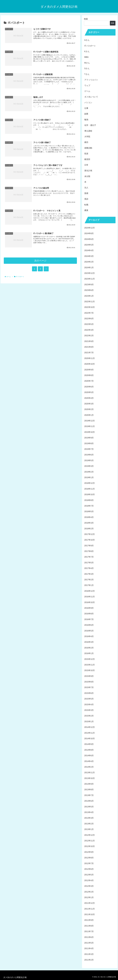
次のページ (40, 261)
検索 (86, 19)
